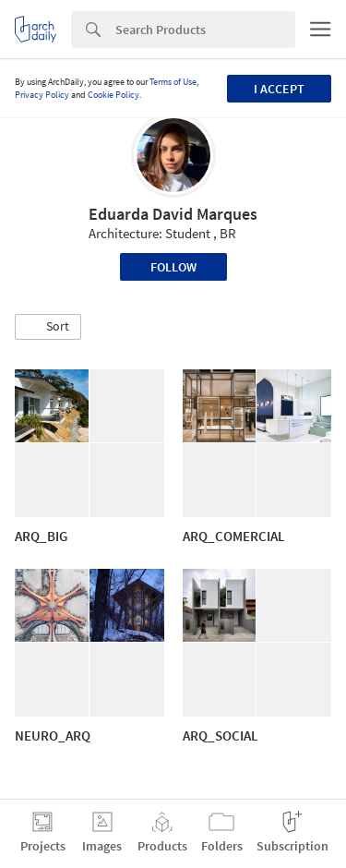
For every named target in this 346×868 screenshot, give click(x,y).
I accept (279, 89)
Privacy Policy (42, 95)
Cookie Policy (113, 95)
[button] (48, 327)
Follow (173, 267)
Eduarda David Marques (173, 214)
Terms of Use (173, 82)
